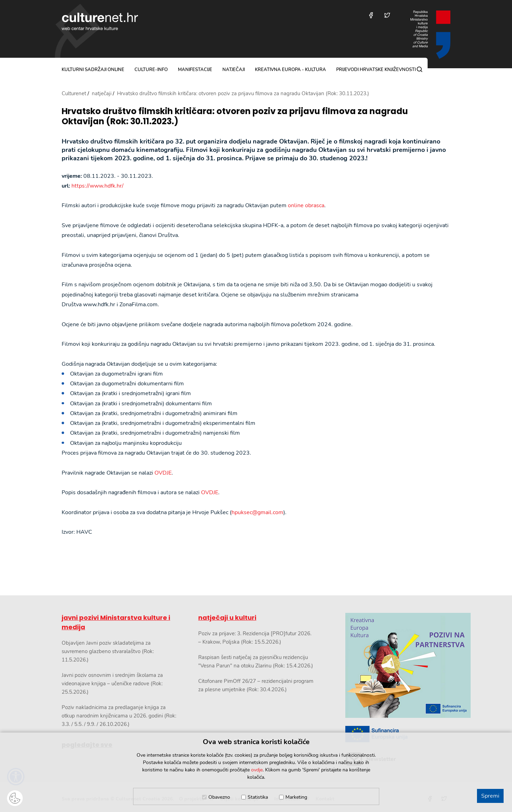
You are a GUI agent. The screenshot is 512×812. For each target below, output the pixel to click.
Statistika (258, 797)
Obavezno (219, 797)
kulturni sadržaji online (93, 70)
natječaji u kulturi (227, 618)
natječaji (234, 70)
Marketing (296, 797)
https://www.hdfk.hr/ (98, 186)
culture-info (151, 70)
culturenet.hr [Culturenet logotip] (100, 21)
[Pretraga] (420, 69)
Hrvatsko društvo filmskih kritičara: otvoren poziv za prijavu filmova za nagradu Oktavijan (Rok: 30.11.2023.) (235, 117)
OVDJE (163, 473)
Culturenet (74, 93)
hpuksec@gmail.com (257, 512)
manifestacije (195, 70)
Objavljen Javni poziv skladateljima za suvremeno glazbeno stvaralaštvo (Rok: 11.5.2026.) (108, 651)
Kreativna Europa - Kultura (290, 70)
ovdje (257, 770)
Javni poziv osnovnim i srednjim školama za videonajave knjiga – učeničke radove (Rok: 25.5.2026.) (112, 684)
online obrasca (306, 205)
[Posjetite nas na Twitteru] (387, 15)
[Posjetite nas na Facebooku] (371, 15)
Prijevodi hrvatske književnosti (376, 70)
